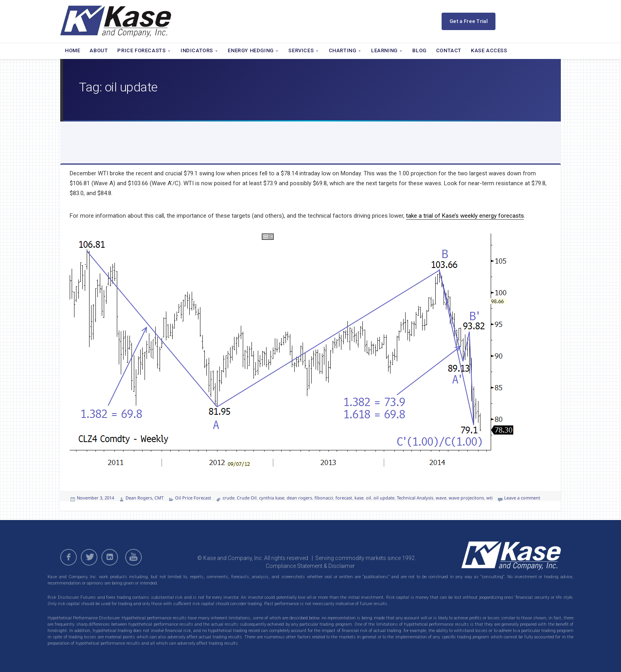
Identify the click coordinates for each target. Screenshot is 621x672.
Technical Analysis (415, 498)
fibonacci (324, 498)
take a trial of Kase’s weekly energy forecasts (465, 216)
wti (490, 498)
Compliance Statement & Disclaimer (310, 566)
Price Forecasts (144, 50)
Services (304, 50)
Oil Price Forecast (193, 498)
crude (229, 498)
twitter (89, 557)
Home (72, 50)
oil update (384, 498)
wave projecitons (466, 498)
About (99, 50)
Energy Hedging (253, 50)
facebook (69, 557)
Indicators (200, 50)
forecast (344, 498)
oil (369, 498)
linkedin (110, 557)
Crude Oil (247, 498)
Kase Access (489, 50)
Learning (387, 50)
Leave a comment (522, 498)
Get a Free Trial (469, 21)
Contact (449, 50)
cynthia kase (272, 498)
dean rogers (299, 498)
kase (359, 498)
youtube (135, 557)
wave (441, 498)
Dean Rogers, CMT (145, 498)
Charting (345, 50)
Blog (419, 50)
